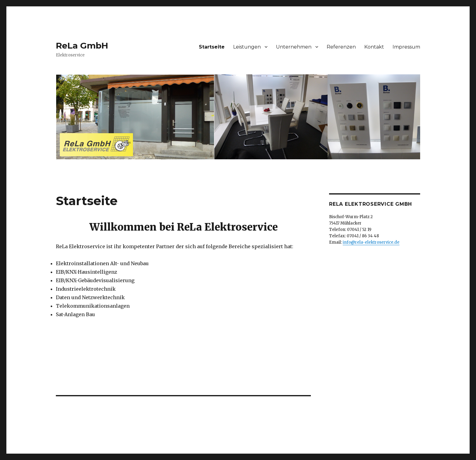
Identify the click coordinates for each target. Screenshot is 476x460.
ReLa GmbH (82, 46)
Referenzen (341, 47)
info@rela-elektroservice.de (371, 242)
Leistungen (247, 47)
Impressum (406, 47)
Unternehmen (294, 47)
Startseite (212, 47)
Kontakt (374, 47)
